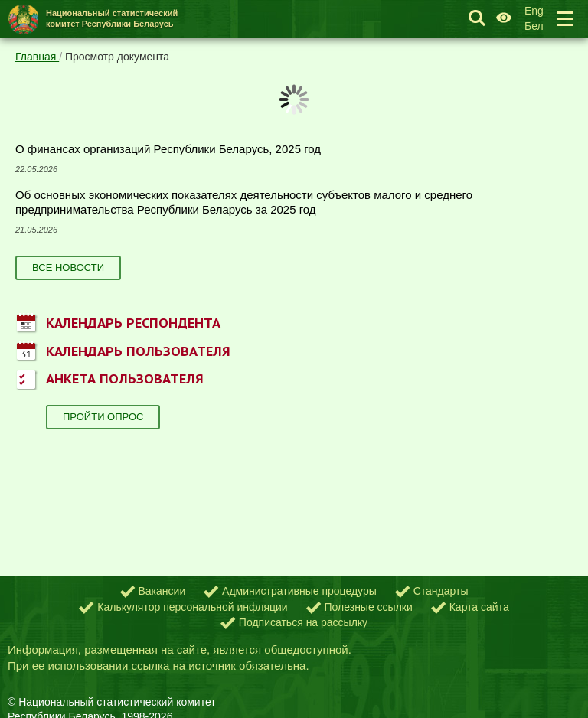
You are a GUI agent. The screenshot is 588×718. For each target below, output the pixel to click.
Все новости (68, 268)
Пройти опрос (103, 417)
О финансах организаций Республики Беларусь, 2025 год (168, 149)
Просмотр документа (117, 57)
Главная (37, 57)
